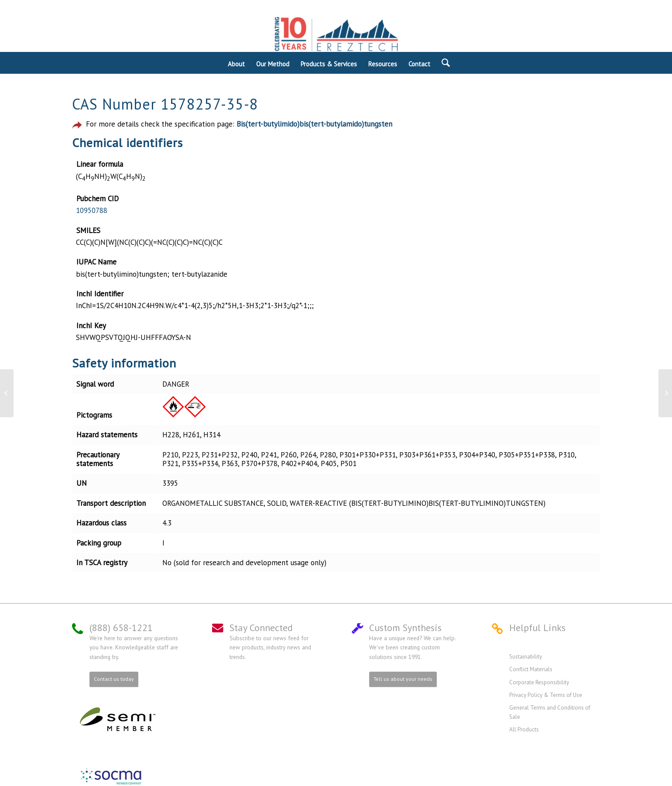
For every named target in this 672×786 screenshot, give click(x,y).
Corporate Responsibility (539, 682)
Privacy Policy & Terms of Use (546, 695)
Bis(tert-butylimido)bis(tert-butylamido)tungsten (314, 124)
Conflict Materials (531, 669)
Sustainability (526, 657)
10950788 (92, 210)
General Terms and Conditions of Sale (550, 712)
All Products (524, 729)
